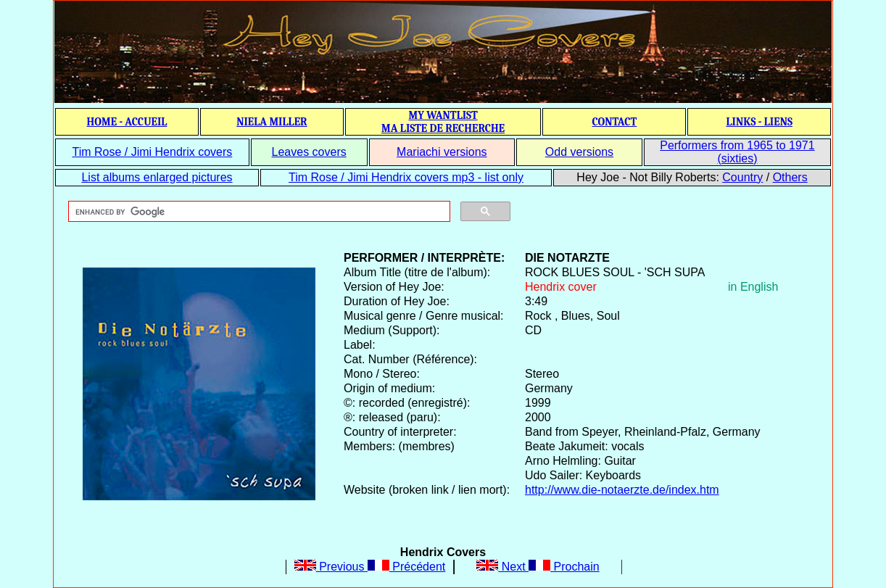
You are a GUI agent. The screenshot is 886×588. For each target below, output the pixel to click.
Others (790, 177)
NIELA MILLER (272, 122)
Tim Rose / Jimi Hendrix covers (152, 152)
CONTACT (614, 122)
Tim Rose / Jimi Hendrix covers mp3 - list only (406, 177)
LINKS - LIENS (759, 122)
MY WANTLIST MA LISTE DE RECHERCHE (443, 122)
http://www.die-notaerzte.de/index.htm (622, 490)
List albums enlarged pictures (157, 177)
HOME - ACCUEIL (127, 122)
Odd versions (579, 152)
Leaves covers (309, 152)
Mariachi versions (442, 152)
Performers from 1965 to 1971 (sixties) (737, 152)
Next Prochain (538, 567)
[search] (258, 212)
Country (742, 177)
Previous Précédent (370, 567)
